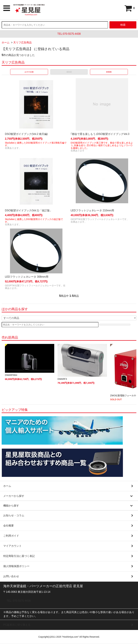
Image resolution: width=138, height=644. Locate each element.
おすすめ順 (29, 72)
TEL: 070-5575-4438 (19, 601)
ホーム (6, 42)
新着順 (109, 72)
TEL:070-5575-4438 (69, 34)
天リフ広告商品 (22, 42)
